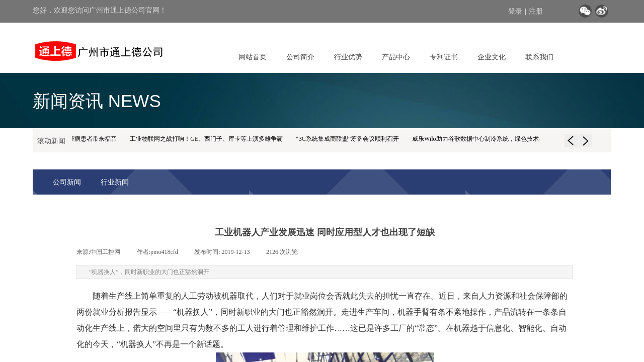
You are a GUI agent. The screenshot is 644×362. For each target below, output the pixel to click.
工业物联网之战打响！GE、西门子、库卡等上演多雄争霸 (208, 139)
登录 (515, 11)
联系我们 (539, 57)
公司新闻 (67, 182)
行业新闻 (115, 182)
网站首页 (253, 57)
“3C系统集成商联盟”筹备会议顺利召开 (349, 139)
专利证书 (444, 57)
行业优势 (348, 57)
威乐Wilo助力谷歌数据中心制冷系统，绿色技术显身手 (486, 139)
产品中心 (396, 57)
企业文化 (492, 57)
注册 (536, 11)
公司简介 (300, 57)
